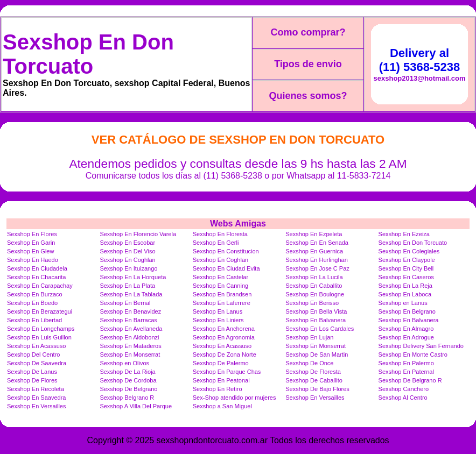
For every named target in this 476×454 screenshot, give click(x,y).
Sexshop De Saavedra (37, 363)
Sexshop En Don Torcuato (88, 54)
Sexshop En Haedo (33, 260)
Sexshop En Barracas (128, 320)
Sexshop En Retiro (218, 389)
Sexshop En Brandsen (222, 294)
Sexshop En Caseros (406, 277)
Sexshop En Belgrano (407, 311)
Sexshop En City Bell (406, 268)
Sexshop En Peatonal (221, 380)
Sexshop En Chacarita (36, 277)
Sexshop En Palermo (406, 363)
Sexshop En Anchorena (224, 329)
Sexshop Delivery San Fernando (421, 346)
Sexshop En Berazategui (40, 311)
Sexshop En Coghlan (127, 260)
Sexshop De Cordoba (128, 380)
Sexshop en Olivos (124, 363)
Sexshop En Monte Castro (413, 354)
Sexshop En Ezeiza (404, 234)
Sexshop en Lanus (403, 303)
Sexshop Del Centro (33, 354)
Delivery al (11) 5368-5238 (419, 60)
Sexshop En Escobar (127, 243)
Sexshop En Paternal (406, 372)
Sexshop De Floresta (313, 372)
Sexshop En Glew (30, 251)
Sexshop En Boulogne (315, 294)
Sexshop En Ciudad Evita (226, 268)
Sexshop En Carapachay (40, 286)
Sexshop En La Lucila (314, 277)
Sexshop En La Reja (405, 286)
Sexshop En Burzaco (35, 294)
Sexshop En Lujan (309, 337)
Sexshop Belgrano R (127, 398)
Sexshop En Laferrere (222, 303)
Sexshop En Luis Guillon (39, 337)
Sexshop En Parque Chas (227, 372)
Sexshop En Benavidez (130, 311)
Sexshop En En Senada (317, 243)
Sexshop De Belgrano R (410, 380)
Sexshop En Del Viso (127, 251)
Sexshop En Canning (220, 286)
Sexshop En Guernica (314, 251)
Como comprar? (308, 32)
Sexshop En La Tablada (131, 294)
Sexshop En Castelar (220, 277)
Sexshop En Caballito (314, 286)
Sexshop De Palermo (221, 363)
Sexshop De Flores (32, 380)
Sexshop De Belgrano (128, 389)
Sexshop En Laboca (405, 294)
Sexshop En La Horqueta (133, 277)
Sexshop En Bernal (125, 303)
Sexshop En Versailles (315, 398)
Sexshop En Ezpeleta (314, 234)
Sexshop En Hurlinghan (317, 260)
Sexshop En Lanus (218, 311)
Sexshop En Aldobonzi (129, 337)
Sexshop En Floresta (220, 234)
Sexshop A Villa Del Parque (136, 406)
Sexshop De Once (309, 363)
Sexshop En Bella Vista (316, 311)
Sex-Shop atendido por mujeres (234, 398)
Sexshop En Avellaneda (131, 329)
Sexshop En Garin (31, 243)
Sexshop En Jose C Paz (317, 268)
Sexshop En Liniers (218, 320)
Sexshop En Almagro (406, 329)
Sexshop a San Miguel (222, 406)
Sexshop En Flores (32, 234)
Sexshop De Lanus (32, 372)
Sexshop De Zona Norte (225, 354)
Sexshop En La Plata (127, 286)
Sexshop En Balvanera (316, 320)
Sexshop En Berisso (312, 303)
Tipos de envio (308, 64)
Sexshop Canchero (404, 389)
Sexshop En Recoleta (36, 389)
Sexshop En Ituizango (128, 268)
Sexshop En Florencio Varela (138, 234)
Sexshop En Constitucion (226, 251)
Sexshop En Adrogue (406, 337)
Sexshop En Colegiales (409, 251)
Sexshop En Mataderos (130, 346)
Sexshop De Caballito (314, 380)
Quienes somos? (308, 96)
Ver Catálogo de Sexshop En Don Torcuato (238, 140)
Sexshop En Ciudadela (37, 268)
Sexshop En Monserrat (316, 346)
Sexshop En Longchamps (41, 329)
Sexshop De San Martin (317, 354)
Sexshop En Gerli (216, 243)
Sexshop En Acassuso (36, 346)
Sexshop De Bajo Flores (317, 389)
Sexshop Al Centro (403, 398)
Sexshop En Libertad (34, 320)
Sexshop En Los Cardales (320, 329)
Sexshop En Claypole (407, 260)
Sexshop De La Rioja (127, 372)
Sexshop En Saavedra (36, 398)
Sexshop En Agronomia (224, 337)
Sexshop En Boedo (32, 303)
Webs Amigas (238, 224)
